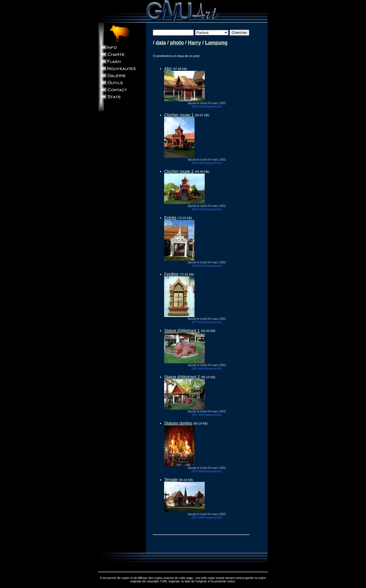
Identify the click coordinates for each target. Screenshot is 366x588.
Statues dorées (178, 423)
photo (177, 43)
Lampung (216, 43)
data (161, 43)
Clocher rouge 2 (179, 171)
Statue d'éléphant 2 (182, 377)
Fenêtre (171, 274)
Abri (168, 69)
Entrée (170, 218)
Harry (195, 43)
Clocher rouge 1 (179, 115)
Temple (171, 480)
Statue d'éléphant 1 (182, 331)
